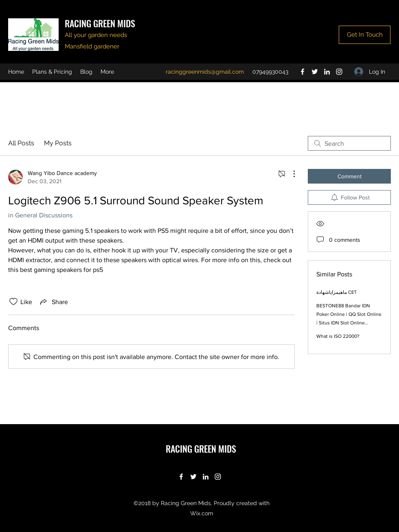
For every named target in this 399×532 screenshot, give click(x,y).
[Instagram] (339, 72)
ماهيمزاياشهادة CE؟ (337, 292)
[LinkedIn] (327, 72)
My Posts (58, 143)
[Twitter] (315, 72)
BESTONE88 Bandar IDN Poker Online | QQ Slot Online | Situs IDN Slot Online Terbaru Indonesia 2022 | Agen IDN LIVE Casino (349, 323)
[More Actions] (290, 174)
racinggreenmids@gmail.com (205, 72)
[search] (349, 143)
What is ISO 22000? (338, 336)
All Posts (21, 143)
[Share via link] (53, 302)
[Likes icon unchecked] (13, 302)
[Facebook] (303, 72)
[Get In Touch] (365, 35)
